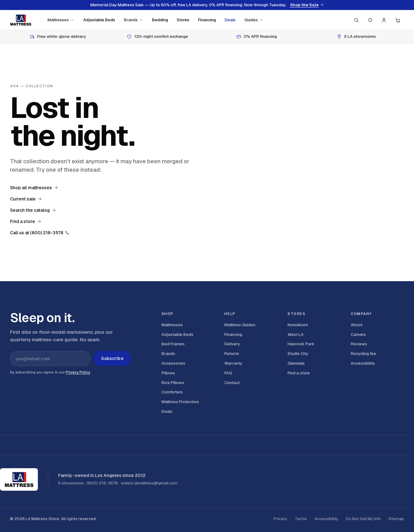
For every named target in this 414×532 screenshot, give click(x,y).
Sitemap (396, 519)
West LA (296, 334)
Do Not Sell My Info (363, 519)
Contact (232, 383)
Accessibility (363, 363)
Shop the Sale (307, 5)
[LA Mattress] (21, 20)
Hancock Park (301, 344)
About (357, 325)
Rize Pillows (173, 383)
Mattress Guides (240, 325)
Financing (207, 20)
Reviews (359, 344)
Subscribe (112, 358)
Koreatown (298, 325)
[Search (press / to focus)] (356, 20)
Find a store (26, 221)
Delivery (232, 344)
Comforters (172, 392)
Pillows (168, 373)
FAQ (228, 373)
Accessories (173, 363)
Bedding (160, 20)
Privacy (280, 519)
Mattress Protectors (180, 402)
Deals (230, 20)
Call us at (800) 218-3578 (40, 233)
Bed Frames (173, 344)
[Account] (384, 20)
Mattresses (61, 20)
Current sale (26, 199)
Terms (301, 519)
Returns (232, 354)
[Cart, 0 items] (398, 20)
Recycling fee (363, 354)
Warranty (233, 363)
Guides (254, 20)
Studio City (298, 354)
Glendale (296, 363)
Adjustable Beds (99, 20)
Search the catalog (33, 210)
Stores (183, 20)
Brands (134, 20)
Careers (358, 334)
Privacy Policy (78, 372)
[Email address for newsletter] (50, 358)
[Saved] (370, 20)
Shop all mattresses (34, 188)
